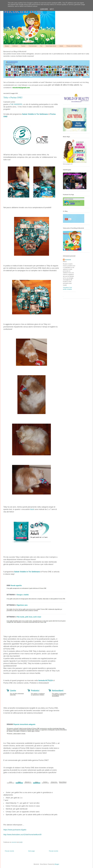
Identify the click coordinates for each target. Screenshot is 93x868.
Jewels (61, 46)
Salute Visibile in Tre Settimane (35, 114)
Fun (41, 46)
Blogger (57, 864)
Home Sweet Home (51, 46)
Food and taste (33, 46)
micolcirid (68, 260)
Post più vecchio (54, 851)
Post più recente (9, 851)
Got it (52, 9)
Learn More (44, 9)
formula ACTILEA (45, 680)
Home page (31, 851)
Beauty (7, 46)
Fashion (23, 46)
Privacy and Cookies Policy (74, 46)
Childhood (15, 46)
